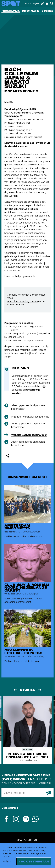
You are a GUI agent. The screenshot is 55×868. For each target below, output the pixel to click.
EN (11, 102)
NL (6, 102)
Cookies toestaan (34, 861)
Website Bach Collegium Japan (29, 435)
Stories (48, 11)
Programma (11, 11)
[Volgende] (40, 690)
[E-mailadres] (27, 793)
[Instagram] (16, 819)
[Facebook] (6, 819)
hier (13, 276)
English (36, 4)
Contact (28, 4)
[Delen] (7, 456)
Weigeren (7, 861)
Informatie (31, 11)
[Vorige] (15, 690)
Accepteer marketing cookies (23, 301)
